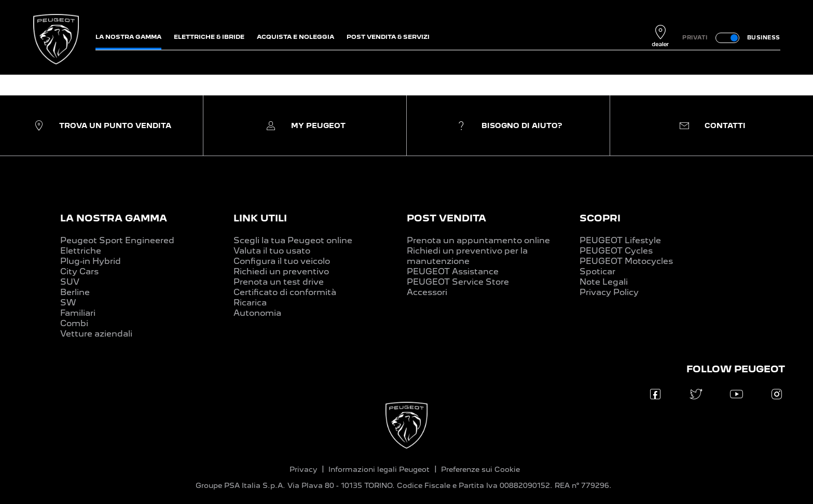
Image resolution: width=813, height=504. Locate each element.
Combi (74, 323)
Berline (75, 292)
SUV (70, 282)
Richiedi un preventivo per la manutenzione (467, 256)
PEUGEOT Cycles (616, 251)
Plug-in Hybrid (91, 261)
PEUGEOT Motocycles (626, 261)
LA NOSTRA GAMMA (114, 218)
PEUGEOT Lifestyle (620, 240)
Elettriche (81, 251)
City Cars (79, 271)
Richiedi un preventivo (281, 271)
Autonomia (257, 313)
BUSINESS (764, 37)
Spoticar (597, 271)
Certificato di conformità (285, 292)
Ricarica (250, 303)
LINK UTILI (260, 218)
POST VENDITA (446, 218)
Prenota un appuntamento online (478, 240)
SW (68, 303)
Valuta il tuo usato (272, 251)
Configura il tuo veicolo (282, 261)
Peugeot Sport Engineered (117, 240)
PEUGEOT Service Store (458, 282)
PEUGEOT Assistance (453, 271)
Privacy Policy (609, 292)
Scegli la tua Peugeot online (293, 240)
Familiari (78, 313)
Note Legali (604, 282)
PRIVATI (695, 37)
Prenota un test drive (279, 282)
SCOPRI (600, 218)
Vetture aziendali (96, 334)
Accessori (427, 292)
